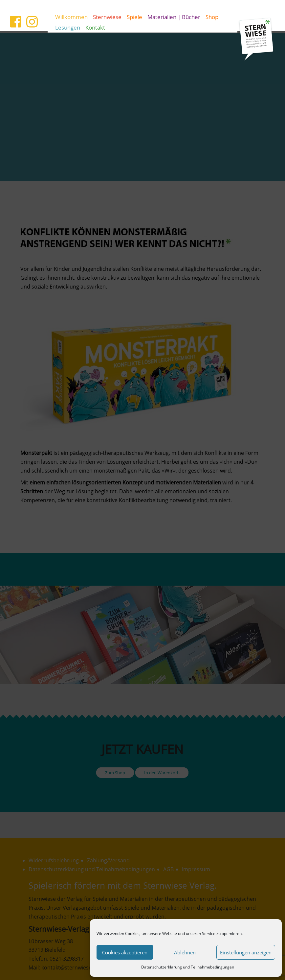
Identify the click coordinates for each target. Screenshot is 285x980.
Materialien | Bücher (174, 17)
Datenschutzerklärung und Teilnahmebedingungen (188, 967)
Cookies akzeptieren (125, 952)
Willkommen (71, 17)
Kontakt (95, 27)
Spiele (134, 17)
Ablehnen (185, 952)
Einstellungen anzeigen (246, 952)
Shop (212, 17)
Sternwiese (107, 17)
